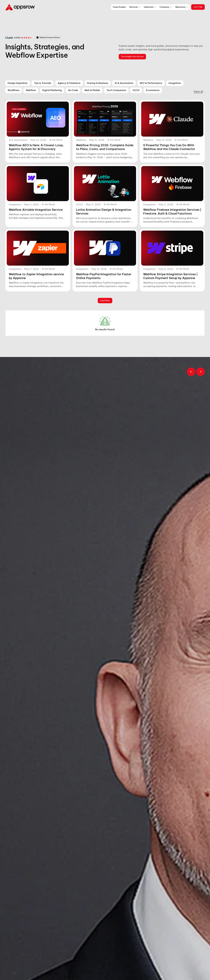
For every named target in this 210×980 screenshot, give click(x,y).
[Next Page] (105, 301)
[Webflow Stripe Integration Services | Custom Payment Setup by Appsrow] (172, 248)
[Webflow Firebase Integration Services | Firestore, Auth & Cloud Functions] (172, 184)
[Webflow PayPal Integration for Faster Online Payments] (105, 248)
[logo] (21, 7)
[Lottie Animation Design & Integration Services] (105, 184)
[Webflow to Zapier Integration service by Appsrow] (38, 248)
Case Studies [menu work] (119, 7)
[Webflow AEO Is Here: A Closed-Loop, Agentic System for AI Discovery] (38, 119)
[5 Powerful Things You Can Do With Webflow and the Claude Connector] (172, 119)
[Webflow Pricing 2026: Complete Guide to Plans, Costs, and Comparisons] (105, 119)
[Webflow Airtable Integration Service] (38, 184)
